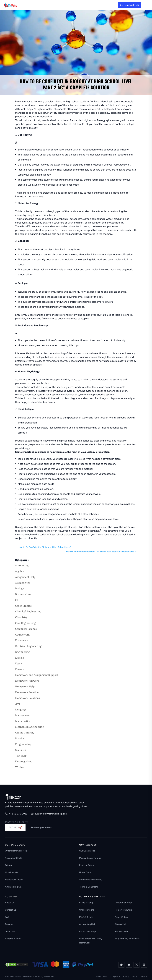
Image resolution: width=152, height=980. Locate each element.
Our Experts (11, 931)
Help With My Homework (127, 939)
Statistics (21, 750)
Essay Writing (86, 903)
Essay (19, 663)
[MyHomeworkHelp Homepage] (16, 5)
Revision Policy (87, 865)
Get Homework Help (130, 5)
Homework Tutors (123, 910)
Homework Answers (27, 681)
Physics (20, 738)
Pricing (8, 865)
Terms (134, 976)
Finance (20, 669)
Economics (22, 640)
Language (21, 709)
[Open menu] (145, 5)
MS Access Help (87, 931)
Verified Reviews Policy (91, 880)
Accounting (22, 565)
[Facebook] (129, 965)
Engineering (22, 652)
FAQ (7, 917)
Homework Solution (27, 692)
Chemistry (21, 617)
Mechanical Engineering (30, 727)
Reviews (9, 924)
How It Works (12, 872)
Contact (143, 976)
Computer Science (26, 629)
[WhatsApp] (121, 965)
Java (18, 704)
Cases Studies (23, 606)
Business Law (23, 594)
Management (23, 715)
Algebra (20, 571)
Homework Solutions (28, 698)
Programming (23, 744)
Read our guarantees (41, 827)
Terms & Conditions (89, 887)
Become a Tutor (13, 939)
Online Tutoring (25, 733)
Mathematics (23, 721)
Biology (20, 588)
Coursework (22, 635)
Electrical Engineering (28, 646)
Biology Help (121, 924)
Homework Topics (14, 880)
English (20, 658)
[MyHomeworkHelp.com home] (13, 796)
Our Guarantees (87, 851)
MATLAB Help (86, 917)
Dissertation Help (123, 903)
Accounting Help (88, 924)
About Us (10, 903)
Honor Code (85, 872)
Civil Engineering (25, 623)
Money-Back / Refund (90, 858)
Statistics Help (122, 931)
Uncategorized (24, 761)
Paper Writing (121, 917)
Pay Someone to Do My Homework (91, 941)
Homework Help (25, 686)
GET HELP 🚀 (15, 827)
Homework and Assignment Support (37, 675)
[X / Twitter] (137, 965)
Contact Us (11, 910)
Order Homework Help (16, 851)
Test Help (21, 756)
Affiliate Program (13, 887)
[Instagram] (144, 965)
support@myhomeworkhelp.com (49, 814)
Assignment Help (25, 577)
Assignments (23, 583)
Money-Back (115, 976)
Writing (20, 767)
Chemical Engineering (28, 611)
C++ (17, 600)
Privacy (126, 976)
